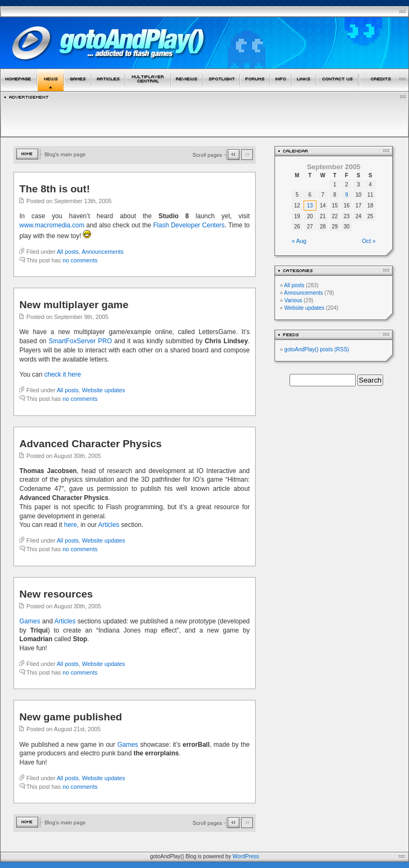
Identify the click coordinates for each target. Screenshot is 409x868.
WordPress (246, 856)
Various (293, 300)
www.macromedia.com (52, 225)
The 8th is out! (55, 189)
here (70, 525)
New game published (71, 717)
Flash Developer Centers (189, 225)
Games (30, 621)
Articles (108, 525)
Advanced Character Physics (90, 444)
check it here (62, 374)
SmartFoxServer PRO (81, 341)
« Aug (299, 241)
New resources (56, 594)
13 (310, 206)
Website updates (103, 390)
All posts (68, 252)
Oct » (369, 241)
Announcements (103, 252)
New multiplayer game (74, 305)
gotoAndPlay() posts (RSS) (316, 349)
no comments (80, 260)
